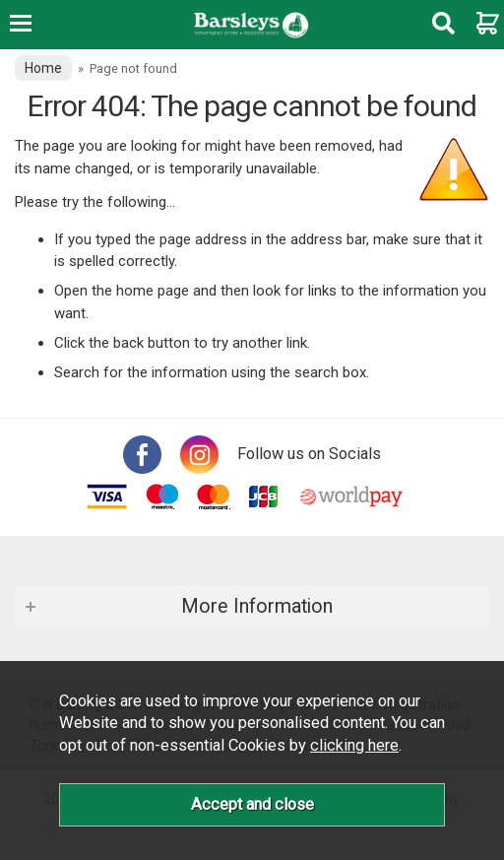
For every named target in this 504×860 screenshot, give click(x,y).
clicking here (354, 745)
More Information (257, 606)
